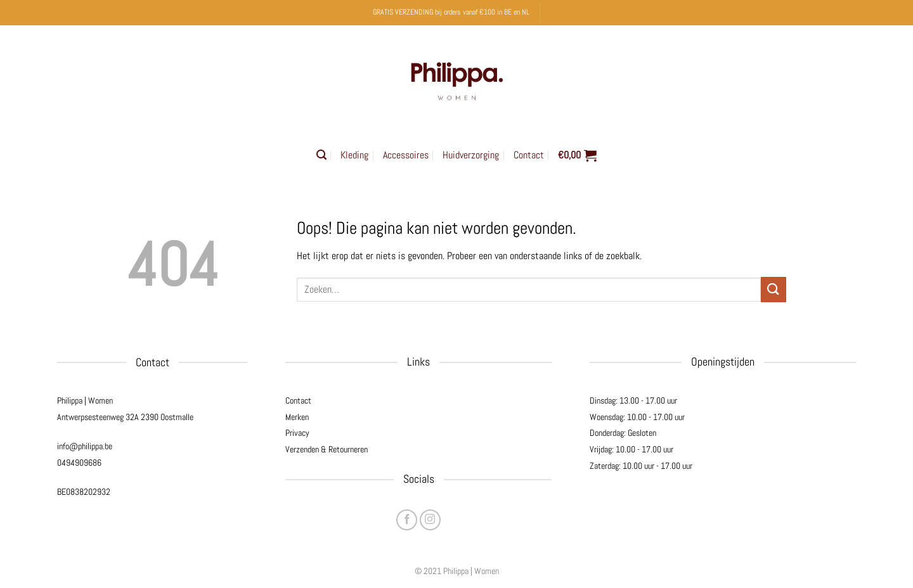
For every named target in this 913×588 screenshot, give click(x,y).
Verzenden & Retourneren (327, 449)
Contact (529, 155)
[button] (321, 155)
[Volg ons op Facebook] (407, 520)
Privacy (297, 433)
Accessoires (406, 155)
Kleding (354, 155)
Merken (297, 417)
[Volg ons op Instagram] (430, 520)
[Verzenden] (774, 289)
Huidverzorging (471, 155)
